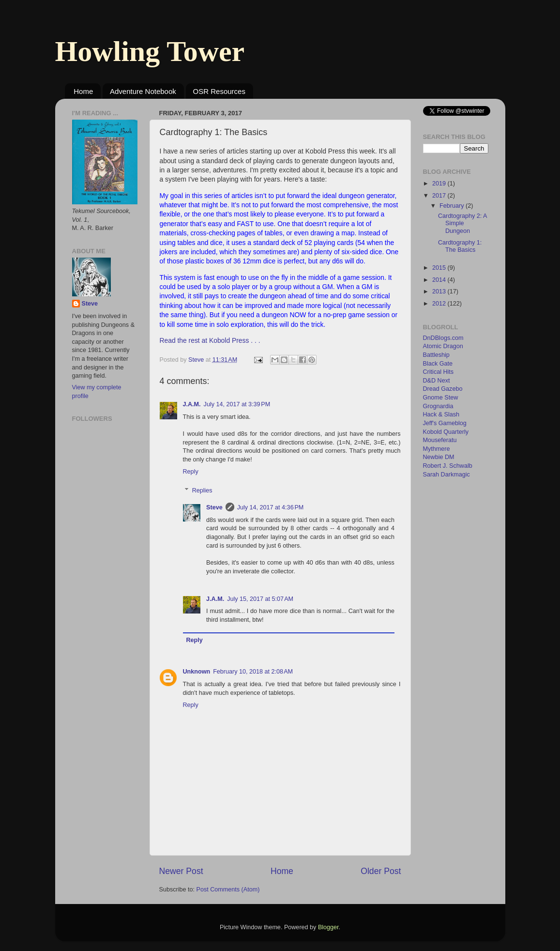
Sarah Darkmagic (446, 475)
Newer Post (181, 871)
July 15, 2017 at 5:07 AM (260, 599)
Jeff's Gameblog (445, 423)
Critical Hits (439, 372)
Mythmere (437, 449)
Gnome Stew (441, 398)
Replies (202, 491)
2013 (440, 291)
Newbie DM (439, 457)
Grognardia (438, 406)
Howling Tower (150, 51)
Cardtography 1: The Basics (460, 246)
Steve (214, 507)
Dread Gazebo (443, 389)
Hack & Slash (441, 414)
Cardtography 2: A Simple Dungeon (462, 223)
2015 (440, 268)
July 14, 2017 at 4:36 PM (271, 507)
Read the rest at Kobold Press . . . (210, 340)
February (453, 206)
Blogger (328, 927)
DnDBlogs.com (443, 338)
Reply (191, 472)
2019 (440, 184)
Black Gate (438, 364)
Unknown (197, 672)
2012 (440, 304)
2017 (440, 196)
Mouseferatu (440, 440)
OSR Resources (219, 91)
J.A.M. (192, 404)
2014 (440, 280)
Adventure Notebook (143, 91)
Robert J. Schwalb (448, 466)
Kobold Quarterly (446, 432)
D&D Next (437, 381)
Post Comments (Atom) (228, 890)
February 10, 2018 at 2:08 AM (253, 672)
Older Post (381, 871)
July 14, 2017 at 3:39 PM (237, 404)
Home (83, 91)
